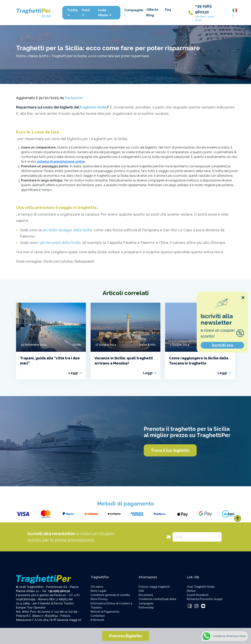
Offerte (152, 10)
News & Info (39, 56)
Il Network (97, 620)
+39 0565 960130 (59, 591)
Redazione (74, 98)
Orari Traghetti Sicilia (201, 587)
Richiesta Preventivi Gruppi (205, 599)
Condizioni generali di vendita (110, 595)
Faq (168, 10)
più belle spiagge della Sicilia (67, 230)
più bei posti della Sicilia (60, 243)
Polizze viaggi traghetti (154, 587)
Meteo (191, 591)
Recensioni (146, 595)
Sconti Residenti (198, 595)
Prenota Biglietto (126, 636)
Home (21, 56)
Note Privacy (99, 599)
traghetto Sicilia (94, 107)
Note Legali (98, 591)
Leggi (73, 373)
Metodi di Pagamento (105, 612)
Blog (150, 15)
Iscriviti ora (222, 345)
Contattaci (98, 616)
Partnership (146, 608)
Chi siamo (97, 587)
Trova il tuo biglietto (170, 450)
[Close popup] (243, 298)
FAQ (141, 591)
